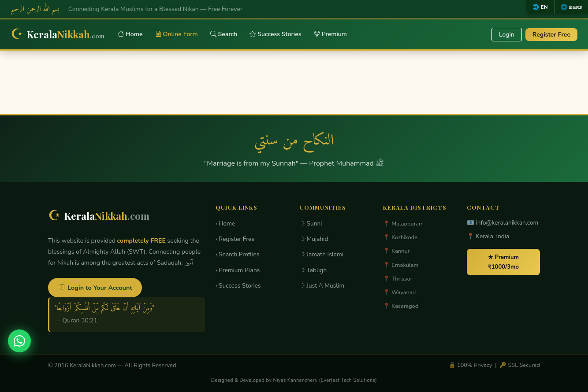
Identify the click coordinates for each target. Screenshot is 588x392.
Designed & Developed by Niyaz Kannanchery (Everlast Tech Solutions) (294, 380)
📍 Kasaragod (401, 306)
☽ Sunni (311, 224)
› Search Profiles (237, 254)
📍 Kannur (396, 251)
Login (507, 35)
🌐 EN (540, 7)
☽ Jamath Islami (321, 254)
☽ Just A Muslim (322, 286)
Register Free (551, 35)
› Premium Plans (238, 270)
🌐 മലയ (571, 7)
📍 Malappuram (403, 224)
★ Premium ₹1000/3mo (503, 262)
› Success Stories (238, 286)
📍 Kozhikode (400, 237)
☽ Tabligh (313, 270)
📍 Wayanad (399, 292)
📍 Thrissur (398, 279)
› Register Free (235, 239)
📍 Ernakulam (401, 265)
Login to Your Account (95, 288)
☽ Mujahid (314, 239)
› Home (225, 224)
